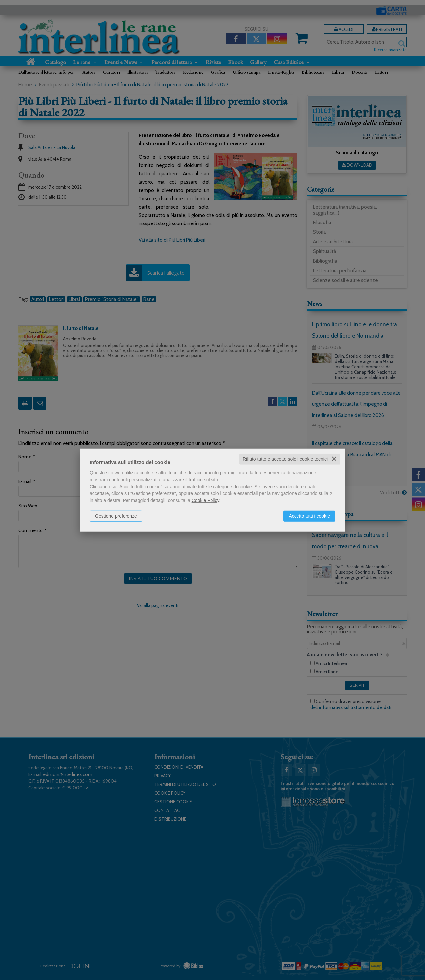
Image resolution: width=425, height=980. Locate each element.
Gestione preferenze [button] (116, 516)
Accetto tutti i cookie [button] (309, 516)
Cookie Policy (206, 500)
